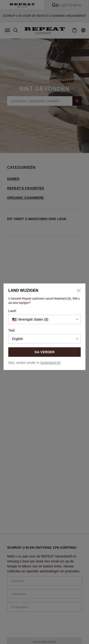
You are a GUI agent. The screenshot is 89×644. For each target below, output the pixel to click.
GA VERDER (44, 352)
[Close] (77, 291)
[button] (44, 319)
